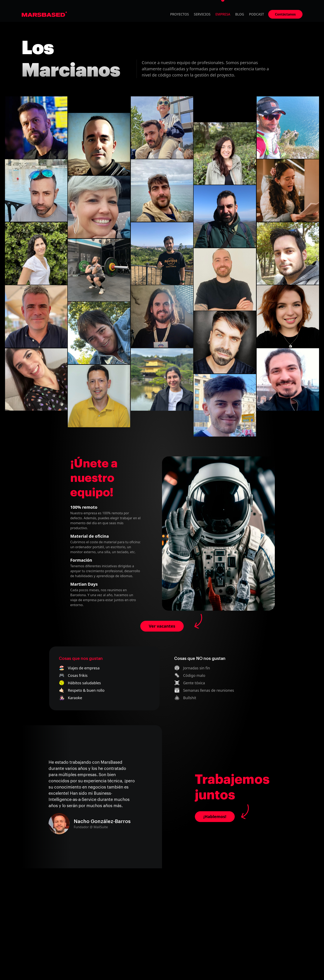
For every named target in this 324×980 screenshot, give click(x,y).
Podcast (256, 14)
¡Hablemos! (215, 817)
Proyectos (179, 14)
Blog (240, 14)
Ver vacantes (162, 626)
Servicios (202, 14)
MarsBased (44, 14)
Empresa (223, 14)
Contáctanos (285, 14)
